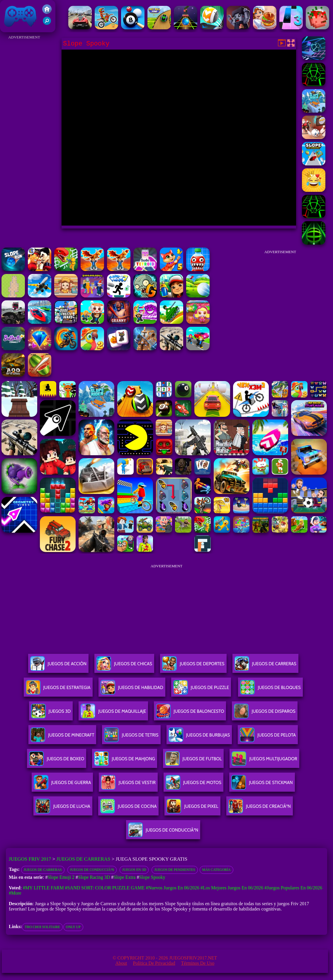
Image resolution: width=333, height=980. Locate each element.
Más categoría (216, 870)
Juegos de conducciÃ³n (92, 870)
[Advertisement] (24, 129)
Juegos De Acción (58, 666)
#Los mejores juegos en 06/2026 (232, 888)
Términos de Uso (198, 963)
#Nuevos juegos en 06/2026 (173, 888)
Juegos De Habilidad (132, 690)
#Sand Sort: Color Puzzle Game (105, 888)
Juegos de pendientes (175, 870)
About (121, 963)
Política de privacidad (154, 963)
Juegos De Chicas (124, 666)
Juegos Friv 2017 (21, 16)
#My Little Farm (43, 888)
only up (73, 927)
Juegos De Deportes (193, 666)
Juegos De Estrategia (58, 690)
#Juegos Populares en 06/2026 (293, 888)
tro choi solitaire (42, 927)
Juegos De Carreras (265, 666)
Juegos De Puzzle (201, 690)
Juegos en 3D (134, 870)
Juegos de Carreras (83, 859)
